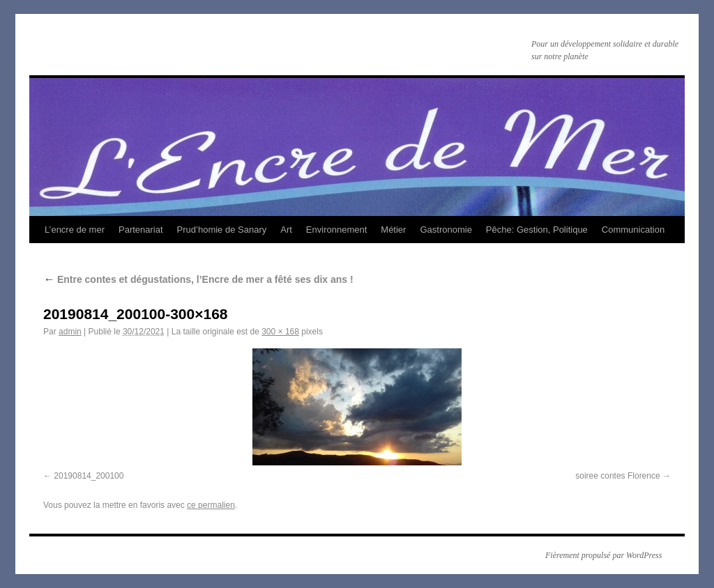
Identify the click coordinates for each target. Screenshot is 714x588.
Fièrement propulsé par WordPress (603, 555)
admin (70, 332)
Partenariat (141, 230)
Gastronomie (446, 230)
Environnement (336, 230)
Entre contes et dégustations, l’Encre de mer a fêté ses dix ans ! (198, 279)
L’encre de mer (75, 230)
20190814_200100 (89, 476)
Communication (633, 230)
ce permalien (211, 505)
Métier (393, 230)
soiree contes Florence (617, 476)
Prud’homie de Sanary (222, 230)
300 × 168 (280, 332)
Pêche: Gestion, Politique (537, 230)
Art (286, 230)
